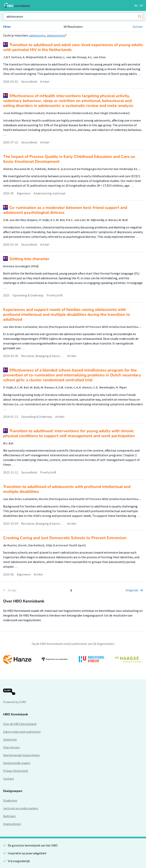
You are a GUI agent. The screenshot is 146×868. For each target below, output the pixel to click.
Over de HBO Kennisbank (20, 724)
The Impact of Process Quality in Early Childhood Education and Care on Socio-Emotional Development (69, 159)
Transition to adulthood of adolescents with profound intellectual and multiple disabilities (67, 489)
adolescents (37, 35)
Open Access (11, 747)
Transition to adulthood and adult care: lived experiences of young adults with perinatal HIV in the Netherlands (73, 47)
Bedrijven (9, 816)
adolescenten (56, 35)
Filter (7, 27)
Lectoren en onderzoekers (21, 808)
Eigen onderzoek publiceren (22, 732)
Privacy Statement (16, 771)
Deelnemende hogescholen (21, 755)
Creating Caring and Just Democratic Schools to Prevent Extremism (65, 538)
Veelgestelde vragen (17, 763)
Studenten (10, 800)
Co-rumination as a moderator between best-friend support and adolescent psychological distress (65, 210)
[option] (73, 659)
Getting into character (29, 259)
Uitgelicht (10, 739)
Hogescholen (12, 824)
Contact (9, 779)
